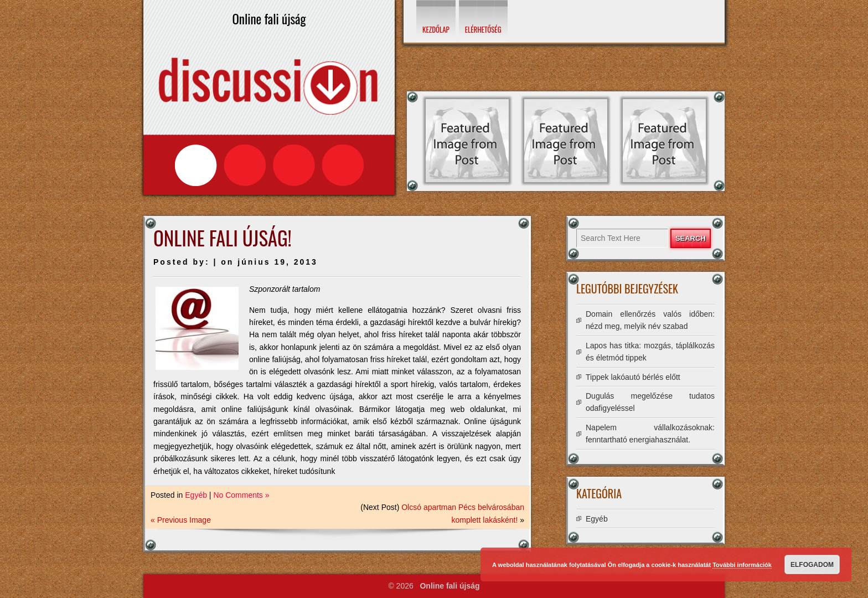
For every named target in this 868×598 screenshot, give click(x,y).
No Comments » (241, 495)
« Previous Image (181, 520)
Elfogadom (812, 565)
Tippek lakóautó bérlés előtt (633, 377)
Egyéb (196, 495)
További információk (742, 565)
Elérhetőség (483, 29)
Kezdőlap (436, 29)
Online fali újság (449, 586)
